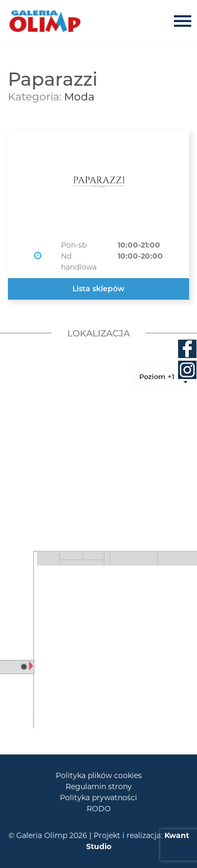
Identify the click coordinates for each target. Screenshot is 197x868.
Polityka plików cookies (99, 775)
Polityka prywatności (98, 798)
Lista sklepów (98, 289)
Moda (79, 97)
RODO (99, 809)
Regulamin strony (99, 787)
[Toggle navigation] (185, 21)
